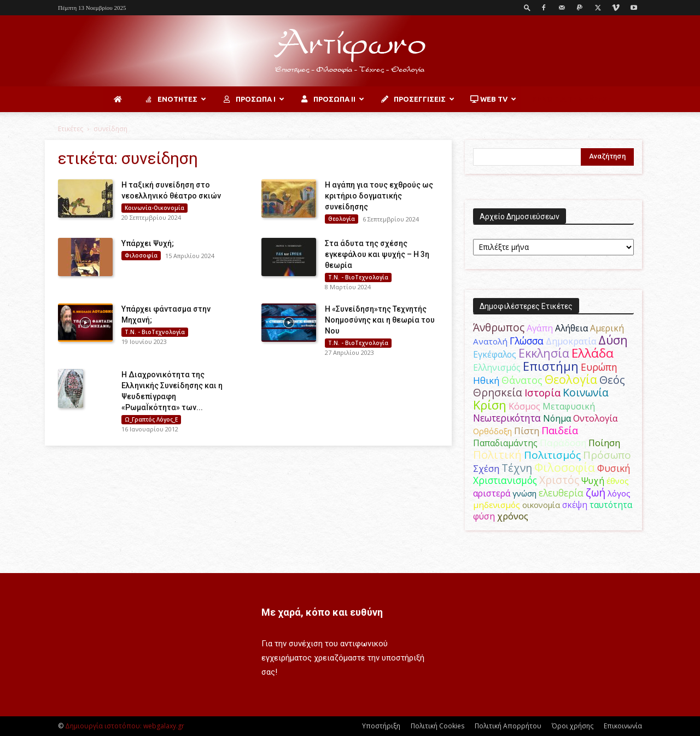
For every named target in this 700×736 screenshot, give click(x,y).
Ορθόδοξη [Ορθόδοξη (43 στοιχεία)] (492, 431)
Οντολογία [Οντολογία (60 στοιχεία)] (596, 418)
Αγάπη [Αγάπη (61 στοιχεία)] (540, 328)
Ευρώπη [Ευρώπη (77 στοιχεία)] (599, 367)
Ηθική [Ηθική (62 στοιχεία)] (486, 380)
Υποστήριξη (381, 726)
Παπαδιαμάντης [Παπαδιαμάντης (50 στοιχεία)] (505, 443)
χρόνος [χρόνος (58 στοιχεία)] (513, 516)
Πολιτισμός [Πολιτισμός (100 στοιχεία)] (552, 455)
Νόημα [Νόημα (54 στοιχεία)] (557, 418)
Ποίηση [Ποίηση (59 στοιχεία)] (604, 443)
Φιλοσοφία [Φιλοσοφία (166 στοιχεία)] (565, 467)
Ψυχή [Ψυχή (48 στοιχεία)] (593, 481)
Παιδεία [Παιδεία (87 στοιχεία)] (560, 430)
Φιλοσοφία (141, 255)
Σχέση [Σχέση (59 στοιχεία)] (486, 468)
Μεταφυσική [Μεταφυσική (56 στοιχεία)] (569, 406)
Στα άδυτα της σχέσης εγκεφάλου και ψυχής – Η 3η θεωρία (377, 254)
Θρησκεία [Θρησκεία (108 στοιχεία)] (498, 392)
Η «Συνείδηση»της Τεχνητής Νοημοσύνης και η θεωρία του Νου (380, 320)
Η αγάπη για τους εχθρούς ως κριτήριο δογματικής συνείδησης (379, 196)
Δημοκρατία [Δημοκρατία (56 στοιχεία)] (571, 341)
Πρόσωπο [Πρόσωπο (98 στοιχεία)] (607, 455)
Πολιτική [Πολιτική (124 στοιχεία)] (497, 455)
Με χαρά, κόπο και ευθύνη (322, 612)
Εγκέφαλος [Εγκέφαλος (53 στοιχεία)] (495, 354)
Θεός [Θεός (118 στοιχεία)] (612, 380)
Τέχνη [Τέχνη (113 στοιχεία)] (517, 468)
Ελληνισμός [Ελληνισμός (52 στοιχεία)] (497, 367)
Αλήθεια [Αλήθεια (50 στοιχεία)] (571, 328)
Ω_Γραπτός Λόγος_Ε (151, 419)
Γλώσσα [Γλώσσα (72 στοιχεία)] (527, 341)
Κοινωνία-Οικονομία (154, 208)
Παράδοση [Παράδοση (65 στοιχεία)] (563, 443)
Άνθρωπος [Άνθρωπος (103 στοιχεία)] (499, 327)
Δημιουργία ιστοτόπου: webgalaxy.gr (125, 726)
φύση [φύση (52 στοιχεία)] (484, 516)
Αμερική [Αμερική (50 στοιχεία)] (607, 328)
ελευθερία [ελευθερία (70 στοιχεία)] (561, 493)
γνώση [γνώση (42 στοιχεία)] (524, 493)
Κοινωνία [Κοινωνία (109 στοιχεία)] (586, 392)
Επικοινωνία (623, 726)
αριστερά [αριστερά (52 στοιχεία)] (492, 493)
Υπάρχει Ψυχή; (148, 243)
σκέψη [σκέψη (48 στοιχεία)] (575, 505)
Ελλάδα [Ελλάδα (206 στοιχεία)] (593, 353)
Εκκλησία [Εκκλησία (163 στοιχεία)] (544, 353)
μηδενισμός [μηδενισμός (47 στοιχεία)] (497, 505)
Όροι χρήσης (573, 726)
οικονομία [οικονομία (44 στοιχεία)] (541, 505)
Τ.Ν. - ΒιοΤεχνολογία (358, 277)
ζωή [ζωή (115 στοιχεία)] (596, 492)
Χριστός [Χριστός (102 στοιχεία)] (559, 480)
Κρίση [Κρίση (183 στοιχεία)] (490, 405)
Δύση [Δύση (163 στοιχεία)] (613, 340)
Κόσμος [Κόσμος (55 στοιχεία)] (524, 406)
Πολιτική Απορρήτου (508, 726)
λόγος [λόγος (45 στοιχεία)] (619, 493)
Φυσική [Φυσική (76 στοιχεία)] (614, 468)
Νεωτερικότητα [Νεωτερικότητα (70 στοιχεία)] (507, 418)
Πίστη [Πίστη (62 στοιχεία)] (527, 431)
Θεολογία (342, 219)
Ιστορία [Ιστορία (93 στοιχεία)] (542, 392)
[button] (527, 7)
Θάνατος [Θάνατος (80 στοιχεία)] (522, 380)
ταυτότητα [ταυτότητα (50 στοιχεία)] (611, 505)
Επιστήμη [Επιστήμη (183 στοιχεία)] (551, 366)
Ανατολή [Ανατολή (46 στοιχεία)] (490, 341)
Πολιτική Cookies (437, 726)
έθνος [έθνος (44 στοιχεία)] (618, 481)
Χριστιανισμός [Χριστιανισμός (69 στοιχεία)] (505, 480)
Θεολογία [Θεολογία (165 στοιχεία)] (571, 379)
